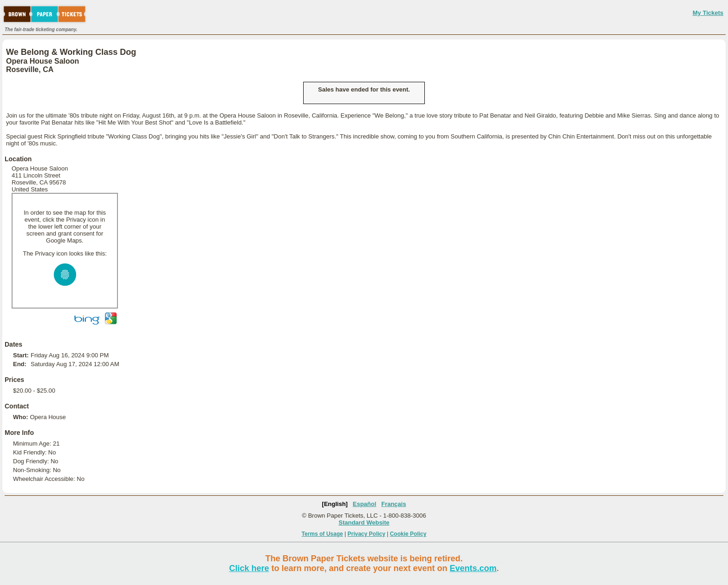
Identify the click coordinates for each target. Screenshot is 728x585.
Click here (249, 568)
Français (393, 504)
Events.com (473, 568)
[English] (335, 504)
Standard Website (364, 523)
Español (365, 504)
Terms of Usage (322, 534)
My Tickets (708, 13)
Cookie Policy (408, 534)
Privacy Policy (367, 534)
